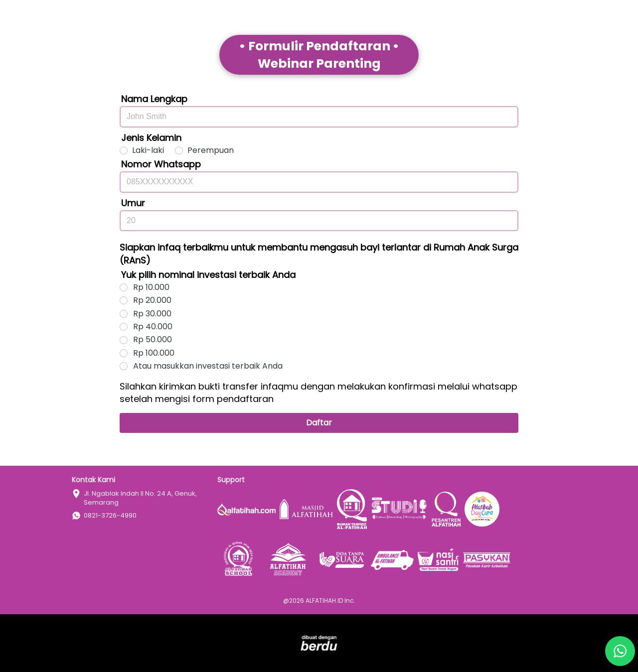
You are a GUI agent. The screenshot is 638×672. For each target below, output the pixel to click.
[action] (620, 651)
